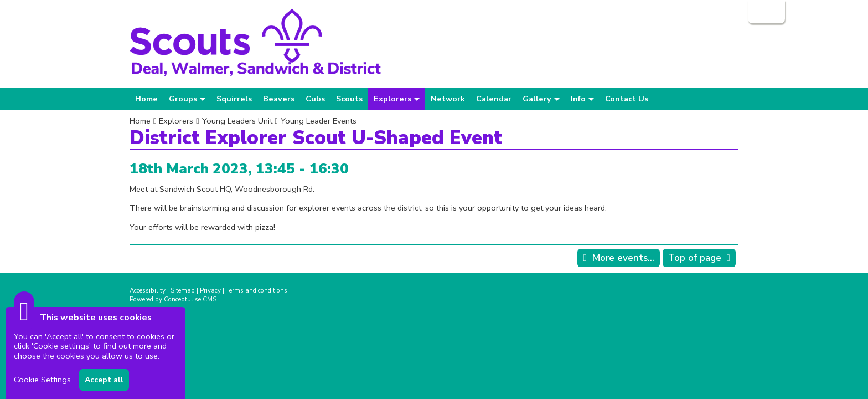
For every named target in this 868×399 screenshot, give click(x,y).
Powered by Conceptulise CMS (173, 299)
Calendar (494, 99)
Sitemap (183, 290)
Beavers (279, 99)
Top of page (695, 258)
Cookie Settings (42, 380)
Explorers (176, 121)
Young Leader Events (319, 121)
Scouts (349, 99)
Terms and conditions (257, 290)
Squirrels (234, 99)
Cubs (315, 99)
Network (448, 99)
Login (765, 12)
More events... (623, 258)
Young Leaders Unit (237, 121)
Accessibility (148, 290)
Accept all (104, 380)
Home (146, 99)
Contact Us (627, 99)
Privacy (210, 290)
